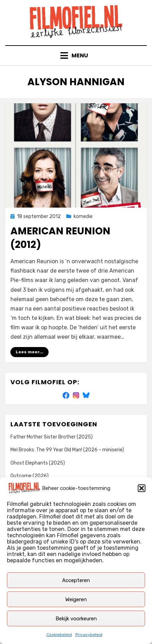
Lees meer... (29, 352)
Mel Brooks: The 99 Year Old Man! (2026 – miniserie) (67, 450)
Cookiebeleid (59, 635)
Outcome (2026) (29, 476)
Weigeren (76, 599)
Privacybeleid (89, 635)
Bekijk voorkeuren (76, 619)
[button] (142, 488)
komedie (83, 216)
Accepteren (76, 580)
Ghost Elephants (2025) (38, 463)
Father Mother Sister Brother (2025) (52, 437)
